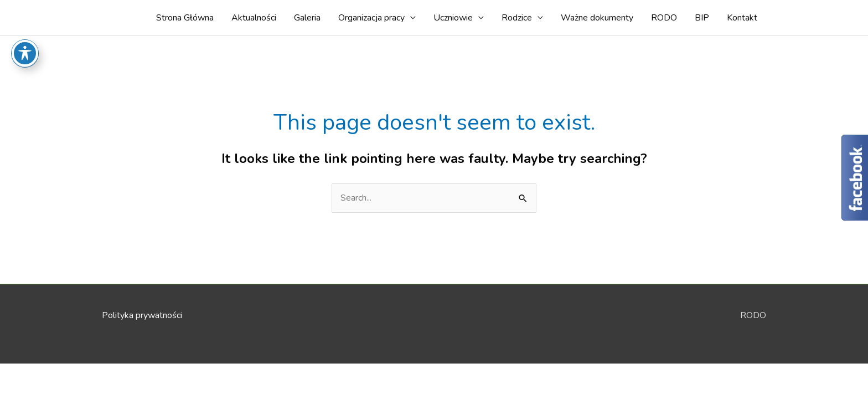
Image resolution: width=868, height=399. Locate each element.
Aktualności (254, 18)
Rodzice (517, 18)
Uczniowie (453, 18)
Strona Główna (185, 18)
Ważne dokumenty (597, 18)
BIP (702, 18)
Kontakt (742, 18)
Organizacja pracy (371, 18)
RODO (664, 18)
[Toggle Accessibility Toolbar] (25, 30)
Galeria (307, 18)
